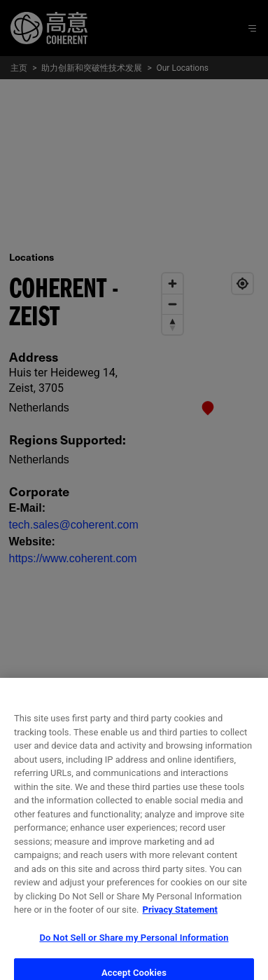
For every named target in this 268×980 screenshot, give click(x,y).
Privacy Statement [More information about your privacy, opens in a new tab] (180, 921)
